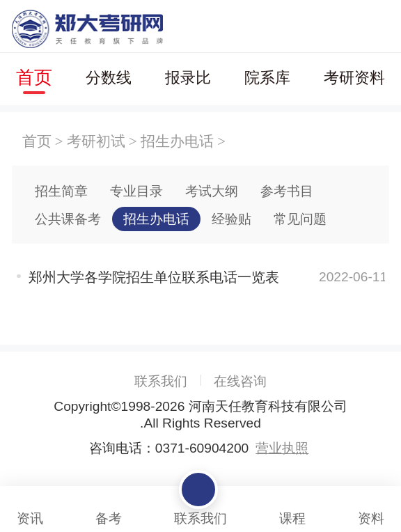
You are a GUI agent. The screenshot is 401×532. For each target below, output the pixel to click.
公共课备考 (68, 219)
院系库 (267, 78)
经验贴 (231, 219)
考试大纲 (212, 191)
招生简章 (61, 191)
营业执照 (282, 448)
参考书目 (287, 191)
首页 (34, 77)
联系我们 (161, 381)
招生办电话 (177, 141)
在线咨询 (240, 381)
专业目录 (136, 191)
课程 (292, 506)
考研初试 (96, 141)
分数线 (109, 78)
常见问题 (300, 219)
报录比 (188, 78)
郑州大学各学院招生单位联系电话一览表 (154, 277)
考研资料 (354, 78)
